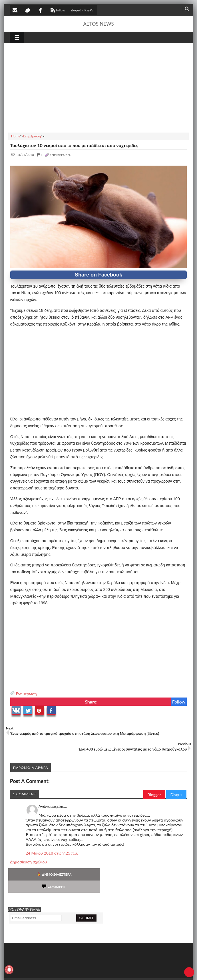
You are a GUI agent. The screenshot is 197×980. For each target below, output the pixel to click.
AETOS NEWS (98, 24)
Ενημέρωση (26, 694)
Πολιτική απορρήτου (117, 971)
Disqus (176, 795)
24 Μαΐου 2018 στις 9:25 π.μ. (52, 853)
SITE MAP (91, 971)
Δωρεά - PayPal (83, 10)
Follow (179, 702)
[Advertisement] (98, 87)
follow (57, 11)
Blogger (154, 795)
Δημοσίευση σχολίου (28, 862)
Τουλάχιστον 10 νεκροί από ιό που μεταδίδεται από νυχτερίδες (74, 145)
